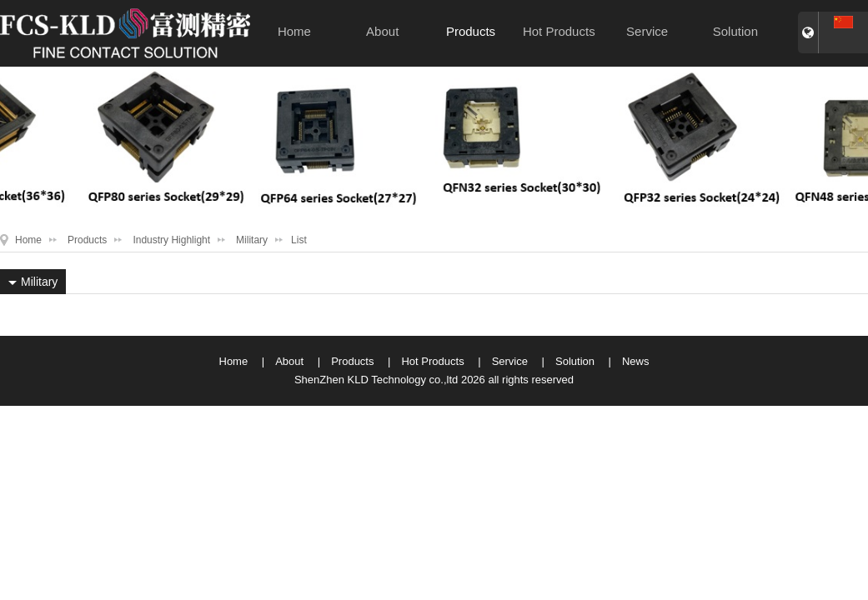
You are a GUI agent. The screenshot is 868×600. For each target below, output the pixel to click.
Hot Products (559, 31)
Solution (735, 31)
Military (252, 240)
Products (471, 31)
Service (647, 31)
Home (294, 31)
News (636, 361)
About (382, 31)
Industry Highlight (171, 240)
